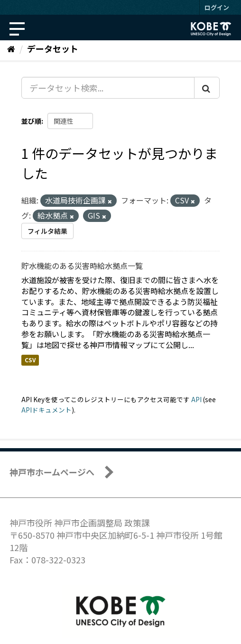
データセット (53, 48)
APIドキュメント (46, 410)
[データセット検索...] (108, 88)
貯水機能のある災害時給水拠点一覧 (82, 266)
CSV (30, 360)
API (196, 399)
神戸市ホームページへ (52, 472)
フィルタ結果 (47, 231)
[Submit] (207, 88)
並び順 (31, 121)
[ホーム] (11, 48)
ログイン (217, 7)
